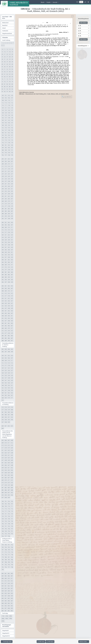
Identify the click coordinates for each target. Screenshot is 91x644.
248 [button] (3, 189)
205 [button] (6, 161)
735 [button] (12, 521)
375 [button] (12, 267)
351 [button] (12, 252)
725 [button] (6, 516)
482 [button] (9, 336)
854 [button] (9, 606)
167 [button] (12, 135)
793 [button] (9, 565)
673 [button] (3, 483)
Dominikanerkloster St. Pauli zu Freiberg (8, 345)
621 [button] (3, 450)
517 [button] (6, 365)
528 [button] (3, 373)
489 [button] (6, 341)
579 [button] (9, 410)
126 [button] (9, 110)
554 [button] (9, 388)
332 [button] (3, 242)
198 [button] (9, 155)
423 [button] (12, 298)
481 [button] (6, 336)
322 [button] (9, 235)
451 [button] (12, 316)
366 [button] (9, 262)
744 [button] (3, 529)
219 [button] (12, 169)
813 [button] (6, 581)
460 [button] (3, 323)
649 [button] (3, 468)
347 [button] (12, 250)
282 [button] (9, 209)
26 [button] (5, 57)
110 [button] (9, 100)
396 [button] (3, 282)
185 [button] (6, 148)
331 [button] (12, 240)
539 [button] (12, 378)
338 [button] (9, 245)
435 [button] (12, 306)
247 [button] (12, 186)
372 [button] (3, 267)
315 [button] (12, 230)
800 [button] (3, 573)
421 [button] (6, 298)
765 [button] (9, 547)
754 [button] (9, 534)
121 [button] (6, 108)
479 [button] (12, 333)
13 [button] (10, 49)
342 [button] (9, 247)
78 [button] (10, 82)
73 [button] (10, 79)
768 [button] (6, 550)
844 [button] (3, 601)
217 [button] (6, 169)
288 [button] (3, 214)
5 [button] (9, 43)
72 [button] (7, 79)
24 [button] (12, 54)
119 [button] (12, 105)
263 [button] (12, 196)
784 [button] (6, 560)
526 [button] (9, 370)
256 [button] (3, 194)
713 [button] (6, 509)
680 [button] (12, 485)
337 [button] (6, 245)
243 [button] (12, 184)
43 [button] (10, 64)
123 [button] (12, 108)
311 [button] (12, 227)
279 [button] (12, 206)
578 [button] (6, 410)
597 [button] (3, 422)
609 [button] (3, 443)
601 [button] (6, 426)
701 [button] (6, 501)
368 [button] (3, 265)
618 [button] (6, 448)
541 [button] (6, 380)
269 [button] (6, 201)
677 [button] (3, 485)
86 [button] (5, 87)
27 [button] (7, 57)
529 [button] (6, 373)
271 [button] (12, 201)
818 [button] (9, 583)
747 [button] (12, 529)
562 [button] (9, 393)
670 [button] (6, 480)
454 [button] (9, 318)
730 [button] (9, 519)
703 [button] (12, 501)
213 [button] (6, 166)
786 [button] (12, 560)
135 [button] (12, 115)
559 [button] (12, 390)
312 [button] (3, 230)
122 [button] (9, 108)
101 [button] (6, 95)
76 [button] (5, 82)
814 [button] (9, 581)
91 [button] (5, 89)
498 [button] (9, 352)
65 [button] (2, 77)
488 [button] (3, 341)
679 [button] (9, 485)
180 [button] (3, 145)
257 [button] (6, 194)
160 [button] (3, 133)
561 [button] (6, 393)
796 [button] (6, 567)
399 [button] (12, 282)
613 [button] (3, 445)
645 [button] (3, 465)
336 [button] (3, 245)
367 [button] (12, 262)
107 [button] (12, 98)
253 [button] (6, 191)
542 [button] (9, 380)
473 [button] (6, 331)
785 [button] (9, 560)
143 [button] (12, 120)
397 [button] (6, 282)
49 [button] (12, 67)
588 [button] (12, 415)
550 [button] (9, 385)
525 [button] (6, 370)
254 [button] (9, 191)
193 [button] (6, 153)
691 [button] (9, 493)
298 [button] (9, 219)
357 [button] (6, 257)
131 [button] (12, 113)
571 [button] (12, 398)
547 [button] (12, 383)
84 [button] (12, 84)
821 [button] (6, 586)
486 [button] (9, 338)
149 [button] (6, 125)
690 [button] (6, 493)
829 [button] (6, 591)
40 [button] (2, 64)
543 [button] (12, 380)
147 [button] (12, 123)
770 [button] (12, 550)
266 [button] (9, 199)
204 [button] (3, 161)
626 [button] (6, 453)
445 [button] (6, 313)
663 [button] (9, 475)
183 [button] (12, 145)
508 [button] (3, 360)
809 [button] (6, 578)
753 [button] (6, 534)
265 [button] (6, 199)
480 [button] (3, 336)
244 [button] (3, 186)
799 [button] (3, 570)
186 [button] (9, 148)
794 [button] (12, 565)
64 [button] (12, 74)
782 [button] (12, 557)
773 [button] (9, 552)
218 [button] (9, 169)
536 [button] (3, 378)
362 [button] (9, 260)
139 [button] (12, 118)
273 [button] (6, 204)
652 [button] (12, 468)
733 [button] (6, 521)
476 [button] (3, 333)
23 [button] (10, 54)
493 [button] (6, 349)
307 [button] (12, 225)
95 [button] (2, 92)
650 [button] (6, 468)
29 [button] (12, 57)
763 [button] (3, 547)
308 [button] (3, 227)
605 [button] (3, 440)
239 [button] (12, 181)
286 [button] (9, 211)
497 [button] (6, 352)
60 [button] (2, 74)
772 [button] (6, 552)
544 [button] (3, 383)
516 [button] (3, 365)
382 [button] (9, 272)
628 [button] (12, 453)
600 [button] (3, 426)
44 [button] (12, 64)
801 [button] (6, 573)
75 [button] (2, 82)
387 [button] (12, 275)
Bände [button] (43, 2)
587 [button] (9, 415)
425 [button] (6, 301)
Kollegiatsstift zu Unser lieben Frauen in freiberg (7, 540)
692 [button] (12, 493)
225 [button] (6, 174)
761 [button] (9, 545)
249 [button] (6, 189)
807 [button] (12, 576)
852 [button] (3, 606)
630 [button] (6, 455)
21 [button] (5, 54)
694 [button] (6, 495)
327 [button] (12, 237)
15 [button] (2, 52)
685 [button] (3, 490)
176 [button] (3, 143)
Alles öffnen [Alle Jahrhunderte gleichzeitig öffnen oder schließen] (83, 23)
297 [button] (6, 219)
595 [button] (9, 420)
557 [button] (6, 390)
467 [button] (12, 326)
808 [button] (3, 578)
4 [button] (8, 43)
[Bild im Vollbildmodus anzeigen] (73, 16)
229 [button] (6, 176)
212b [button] (3, 616)
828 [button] (3, 591)
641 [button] (3, 463)
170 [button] (9, 138)
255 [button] (12, 191)
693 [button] (3, 495)
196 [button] (3, 155)
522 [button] (9, 368)
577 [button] (3, 410)
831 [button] (12, 591)
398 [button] (9, 282)
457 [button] (6, 321)
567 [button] (12, 395)
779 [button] (3, 557)
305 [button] (6, 225)
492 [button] (3, 349)
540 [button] (3, 380)
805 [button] (6, 576)
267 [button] (12, 199)
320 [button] (3, 235)
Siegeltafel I (6, 631)
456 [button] (3, 321)
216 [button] (3, 169)
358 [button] (9, 257)
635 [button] (9, 458)
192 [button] (3, 153)
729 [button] (6, 519)
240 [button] (3, 184)
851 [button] (12, 603)
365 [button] (6, 262)
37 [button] (7, 62)
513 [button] (6, 363)
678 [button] (6, 485)
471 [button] (12, 328)
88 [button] (10, 87)
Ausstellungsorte (82, 46)
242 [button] (9, 184)
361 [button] (6, 260)
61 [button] (5, 74)
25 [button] (2, 57)
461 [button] (6, 323)
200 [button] (3, 159)
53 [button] (10, 69)
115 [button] (12, 103)
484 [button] (3, 338)
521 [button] (6, 368)
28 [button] (10, 57)
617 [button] (3, 448)
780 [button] (6, 557)
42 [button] (7, 64)
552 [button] (3, 388)
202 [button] (9, 159)
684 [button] (12, 488)
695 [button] (9, 495)
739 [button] (12, 524)
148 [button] (3, 125)
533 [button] (6, 375)
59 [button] (12, 72)
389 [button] (6, 277)
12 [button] (7, 49)
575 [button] (9, 407)
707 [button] (12, 504)
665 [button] (3, 478)
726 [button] (9, 516)
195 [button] (12, 153)
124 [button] (3, 110)
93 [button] (10, 89)
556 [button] (3, 390)
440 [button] (3, 311)
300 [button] (3, 222)
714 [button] (9, 509)
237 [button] (6, 181)
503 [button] (12, 356)
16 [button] (5, 52)
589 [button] (3, 417)
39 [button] (12, 62)
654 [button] (6, 470)
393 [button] (6, 280)
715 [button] (12, 509)
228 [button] (3, 176)
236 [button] (3, 181)
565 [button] (6, 395)
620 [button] (12, 448)
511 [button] (12, 360)
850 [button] (9, 603)
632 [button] (12, 455)
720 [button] (3, 514)
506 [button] (9, 358)
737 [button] (6, 524)
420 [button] (3, 298)
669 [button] (3, 480)
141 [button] (6, 120)
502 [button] (9, 356)
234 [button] (9, 179)
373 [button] (6, 267)
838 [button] (9, 596)
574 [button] (6, 407)
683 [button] (9, 488)
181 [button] (6, 145)
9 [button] (4, 45)
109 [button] (6, 100)
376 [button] (3, 270)
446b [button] (3, 618)
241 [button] (6, 184)
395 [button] (12, 280)
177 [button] (6, 143)
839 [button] (12, 596)
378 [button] (9, 270)
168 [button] (3, 138)
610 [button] (6, 443)
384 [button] (3, 275)
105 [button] (6, 98)
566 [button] (9, 395)
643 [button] (9, 463)
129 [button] (6, 113)
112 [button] (3, 103)
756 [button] (3, 536)
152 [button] (3, 128)
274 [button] (9, 204)
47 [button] (7, 67)
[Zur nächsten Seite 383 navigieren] (84, 642)
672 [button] (12, 480)
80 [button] (2, 84)
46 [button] (5, 67)
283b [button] (11, 616)
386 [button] (9, 275)
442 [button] (9, 311)
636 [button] (12, 458)
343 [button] (12, 247)
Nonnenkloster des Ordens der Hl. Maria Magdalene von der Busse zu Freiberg (8, 434)
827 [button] (12, 588)
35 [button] (2, 62)
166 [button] (9, 135)
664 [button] (12, 475)
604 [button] (3, 428)
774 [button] (12, 552)
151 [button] (12, 125)
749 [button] (6, 531)
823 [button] (12, 586)
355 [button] (12, 255)
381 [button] (6, 272)
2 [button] (4, 43)
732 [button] (3, 521)
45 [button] (2, 67)
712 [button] (3, 509)
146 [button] (9, 123)
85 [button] (2, 87)
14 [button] (12, 49)
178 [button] (9, 143)
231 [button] (12, 176)
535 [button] (12, 375)
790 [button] (12, 562)
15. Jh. (80, 33)
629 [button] (3, 455)
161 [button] (6, 133)
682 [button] (6, 488)
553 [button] (6, 388)
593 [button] (3, 420)
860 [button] (3, 611)
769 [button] (9, 550)
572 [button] (3, 400)
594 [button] (6, 420)
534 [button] (9, 375)
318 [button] (9, 232)
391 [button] (12, 277)
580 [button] (12, 410)
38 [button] (10, 62)
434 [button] (9, 306)
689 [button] (3, 493)
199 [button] (12, 155)
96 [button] (5, 92)
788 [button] (6, 562)
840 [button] (3, 598)
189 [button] (6, 150)
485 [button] (6, 338)
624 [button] (12, 450)
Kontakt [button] (55, 2)
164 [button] (3, 135)
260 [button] (3, 196)
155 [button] (12, 128)
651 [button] (9, 468)
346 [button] (9, 250)
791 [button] (3, 565)
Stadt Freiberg (6, 40)
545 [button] (6, 383)
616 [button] (12, 445)
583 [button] (9, 412)
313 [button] (6, 230)
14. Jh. (80, 31)
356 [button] (3, 257)
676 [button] (12, 483)
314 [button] (9, 230)
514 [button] (9, 363)
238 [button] (9, 181)
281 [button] (6, 209)
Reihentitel (5, 23)
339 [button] (12, 245)
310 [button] (9, 227)
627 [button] (9, 453)
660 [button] (12, 473)
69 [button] (12, 77)
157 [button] (6, 130)
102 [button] (9, 95)
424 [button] (3, 301)
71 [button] (5, 79)
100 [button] (3, 95)
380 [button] (3, 272)
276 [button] (3, 206)
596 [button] (12, 420)
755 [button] (12, 534)
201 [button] (6, 159)
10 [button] (2, 49)
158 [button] (9, 130)
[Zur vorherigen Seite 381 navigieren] (7, 642)
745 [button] (6, 529)
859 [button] (12, 608)
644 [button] (12, 463)
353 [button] (6, 255)
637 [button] (3, 460)
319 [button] (12, 232)
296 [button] (3, 219)
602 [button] (9, 426)
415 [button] (12, 293)
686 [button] (6, 490)
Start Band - (7, 17)
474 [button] (9, 331)
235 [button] (12, 179)
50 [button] (2, 69)
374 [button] (9, 267)
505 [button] (6, 358)
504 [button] (3, 358)
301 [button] (6, 222)
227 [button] (12, 174)
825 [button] (6, 588)
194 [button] (9, 153)
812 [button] (3, 581)
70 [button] (2, 79)
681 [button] (3, 488)
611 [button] (9, 443)
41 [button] (5, 64)
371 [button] (12, 265)
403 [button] (12, 286)
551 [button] (12, 385)
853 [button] (6, 606)
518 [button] (9, 365)
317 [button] (6, 232)
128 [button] (3, 113)
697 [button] (3, 498)
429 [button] (6, 303)
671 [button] (9, 480)
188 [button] (3, 150)
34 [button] (12, 59)
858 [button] (9, 608)
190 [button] (9, 150)
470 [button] (9, 328)
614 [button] (6, 445)
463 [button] (12, 323)
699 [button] (9, 498)
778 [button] (12, 555)
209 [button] (6, 164)
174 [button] (9, 140)
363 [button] (12, 260)
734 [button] (9, 521)
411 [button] (12, 291)
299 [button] (12, 219)
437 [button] (6, 308)
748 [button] (3, 531)
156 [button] (3, 130)
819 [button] (12, 583)
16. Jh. (80, 36)
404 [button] (3, 288)
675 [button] (9, 483)
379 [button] (12, 270)
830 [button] (9, 591)
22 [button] (7, 54)
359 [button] (12, 257)
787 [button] (3, 562)
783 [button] (3, 560)
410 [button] (9, 291)
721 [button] (6, 514)
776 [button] (6, 555)
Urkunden (5, 38)
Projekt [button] (49, 2)
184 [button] (3, 148)
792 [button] (6, 565)
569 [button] (6, 398)
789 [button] (9, 562)
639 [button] (9, 460)
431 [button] (12, 303)
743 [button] (12, 526)
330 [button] (9, 240)
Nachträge (5, 613)
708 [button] (3, 506)
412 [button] (3, 293)
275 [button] (12, 204)
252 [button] (3, 191)
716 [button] (3, 511)
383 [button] (12, 272)
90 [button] (2, 89)
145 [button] (6, 123)
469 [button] (6, 328)
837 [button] (6, 596)
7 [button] (13, 43)
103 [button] (12, 95)
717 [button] (6, 511)
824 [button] (3, 588)
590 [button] (6, 417)
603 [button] (12, 426)
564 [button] (3, 395)
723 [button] (12, 514)
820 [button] (3, 586)
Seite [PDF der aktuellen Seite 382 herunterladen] (41, 642)
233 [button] (6, 179)
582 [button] (6, 412)
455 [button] (12, 318)
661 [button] (3, 475)
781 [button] (9, 557)
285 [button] (6, 211)
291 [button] (12, 214)
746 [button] (9, 529)
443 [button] (12, 311)
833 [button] (6, 593)
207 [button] (12, 161)
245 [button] (6, 186)
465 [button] (6, 326)
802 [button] (9, 573)
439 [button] (12, 308)
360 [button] (3, 260)
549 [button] (6, 385)
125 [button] (6, 110)
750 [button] (9, 531)
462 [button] (9, 323)
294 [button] (9, 216)
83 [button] (10, 84)
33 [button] (10, 59)
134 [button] (9, 115)
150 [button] (9, 125)
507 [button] (12, 358)
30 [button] (2, 59)
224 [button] (3, 174)
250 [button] (9, 189)
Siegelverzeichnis (7, 33)
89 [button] (12, 87)
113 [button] (6, 103)
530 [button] (9, 373)
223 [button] (12, 171)
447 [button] (12, 313)
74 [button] (12, 79)
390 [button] (9, 277)
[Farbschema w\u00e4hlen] (88, 2)
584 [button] (12, 412)
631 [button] (9, 455)
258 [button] (9, 194)
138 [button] (9, 118)
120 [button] (3, 108)
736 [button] (3, 524)
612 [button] (12, 443)
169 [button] (6, 138)
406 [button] (9, 288)
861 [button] (6, 611)
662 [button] (6, 475)
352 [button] (3, 255)
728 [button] (3, 519)
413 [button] (6, 293)
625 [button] (3, 453)
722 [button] (9, 514)
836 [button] (3, 596)
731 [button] (12, 519)
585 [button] (3, 415)
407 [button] (12, 288)
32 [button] (7, 59)
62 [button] (7, 74)
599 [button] (9, 422)
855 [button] (12, 606)
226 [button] (9, 174)
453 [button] (6, 318)
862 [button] (9, 611)
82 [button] (7, 84)
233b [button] (7, 616)
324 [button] (3, 237)
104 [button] (3, 98)
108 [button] (3, 100)
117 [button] (6, 105)
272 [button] (3, 204)
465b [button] (7, 618)
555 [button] (12, 388)
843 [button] (12, 598)
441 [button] (6, 311)
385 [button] (6, 275)
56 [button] (5, 72)
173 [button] (6, 140)
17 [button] (7, 52)
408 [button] (3, 291)
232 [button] (3, 179)
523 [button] (12, 368)
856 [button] (3, 608)
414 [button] (9, 293)
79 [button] (12, 82)
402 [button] (9, 286)
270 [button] (9, 201)
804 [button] (3, 576)
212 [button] (3, 166)
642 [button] (6, 463)
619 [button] (9, 448)
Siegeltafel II (6, 633)
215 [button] (12, 166)
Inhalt (4, 28)
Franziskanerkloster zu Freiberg (8, 404)
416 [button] (3, 296)
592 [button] (12, 417)
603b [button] (3, 621)
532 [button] (3, 375)
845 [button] (6, 601)
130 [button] (9, 113)
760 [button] (6, 545)
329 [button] (6, 240)
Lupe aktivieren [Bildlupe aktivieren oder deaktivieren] (67, 97)
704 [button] (3, 504)
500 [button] (3, 356)
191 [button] (12, 150)
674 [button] (6, 483)
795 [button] (3, 567)
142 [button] (9, 120)
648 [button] (12, 465)
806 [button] (9, 576)
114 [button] (9, 103)
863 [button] (12, 611)
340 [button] (3, 247)
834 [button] (9, 593)
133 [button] (6, 115)
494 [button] (9, 349)
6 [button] (11, 43)
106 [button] (9, 98)
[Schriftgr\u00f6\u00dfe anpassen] (85, 2)
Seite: (78, 2)
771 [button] (3, 552)
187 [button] (12, 148)
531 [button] (12, 373)
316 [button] (3, 232)
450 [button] (9, 316)
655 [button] (9, 470)
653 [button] (3, 470)
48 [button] (10, 67)
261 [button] (6, 196)
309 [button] (6, 227)
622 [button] (6, 450)
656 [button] (12, 470)
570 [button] (9, 398)
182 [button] (9, 145)
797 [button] (9, 567)
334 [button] (9, 242)
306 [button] (9, 225)
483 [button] (12, 336)
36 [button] (5, 62)
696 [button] (12, 495)
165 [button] (6, 135)
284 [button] (3, 211)
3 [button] (6, 43)
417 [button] (6, 296)
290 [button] (9, 214)
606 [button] (6, 440)
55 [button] (2, 72)
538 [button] (9, 378)
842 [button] (9, 598)
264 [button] (3, 199)
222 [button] (9, 171)
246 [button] (9, 186)
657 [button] (3, 473)
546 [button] (9, 383)
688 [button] (12, 490)
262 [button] (9, 196)
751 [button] (12, 531)
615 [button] (9, 445)
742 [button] (9, 526)
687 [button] (9, 490)
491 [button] (12, 341)
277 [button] (6, 206)
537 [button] (6, 378)
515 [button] (12, 363)
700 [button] (3, 501)
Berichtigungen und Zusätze (7, 626)
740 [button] (3, 526)
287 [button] (12, 211)
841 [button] (6, 598)
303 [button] (12, 222)
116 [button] (3, 105)
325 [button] (6, 237)
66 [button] (5, 77)
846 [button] (9, 601)
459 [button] (12, 321)
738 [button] (9, 524)
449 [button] (6, 316)
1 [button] (2, 43)
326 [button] (9, 237)
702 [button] (9, 501)
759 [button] (3, 545)
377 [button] (6, 270)
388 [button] (3, 277)
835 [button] (12, 593)
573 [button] (3, 407)
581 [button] (3, 412)
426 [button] (9, 301)
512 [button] (3, 363)
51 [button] (5, 69)
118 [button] (9, 105)
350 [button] (9, 252)
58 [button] (10, 72)
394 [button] (9, 280)
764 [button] (6, 547)
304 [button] (3, 225)
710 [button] (9, 506)
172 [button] (3, 140)
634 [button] (6, 458)
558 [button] (9, 390)
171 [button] (12, 138)
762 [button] (12, 545)
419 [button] (12, 296)
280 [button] (3, 209)
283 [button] (12, 209)
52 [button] (7, 69)
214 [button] (9, 166)
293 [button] (6, 216)
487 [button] (12, 338)
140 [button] (3, 120)
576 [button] (12, 407)
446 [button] (9, 313)
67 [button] (7, 77)
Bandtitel (5, 25)
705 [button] (6, 504)
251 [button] (12, 189)
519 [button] (12, 365)
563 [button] (12, 393)
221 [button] (6, 171)
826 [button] (9, 588)
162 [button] (9, 133)
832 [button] (3, 593)
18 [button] (10, 52)
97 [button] (7, 92)
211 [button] (12, 164)
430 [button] (9, 303)
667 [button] (9, 478)
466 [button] (9, 326)
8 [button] (2, 45)
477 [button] (6, 333)
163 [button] (12, 133)
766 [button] (12, 547)
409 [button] (6, 291)
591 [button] (9, 417)
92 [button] (7, 89)
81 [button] (5, 84)
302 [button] (9, 222)
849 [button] (6, 603)
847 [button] (12, 601)
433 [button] (6, 306)
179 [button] (12, 143)
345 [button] (6, 250)
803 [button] (12, 573)
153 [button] (6, 128)
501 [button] (6, 356)
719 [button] (12, 511)
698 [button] (6, 498)
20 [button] (2, 54)
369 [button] (6, 265)
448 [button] (3, 316)
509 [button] (6, 360)
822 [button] (9, 586)
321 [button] (6, 235)
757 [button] (6, 536)
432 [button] (3, 306)
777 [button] (9, 555)
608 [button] (12, 440)
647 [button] (9, 465)
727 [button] (12, 516)
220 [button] (3, 171)
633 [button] (3, 458)
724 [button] (3, 516)
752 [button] (3, 534)
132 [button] (3, 115)
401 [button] (6, 286)
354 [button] (9, 255)
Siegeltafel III (6, 636)
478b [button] (11, 618)
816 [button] (3, 583)
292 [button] (3, 216)
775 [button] (3, 555)
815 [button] (12, 581)
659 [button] (9, 473)
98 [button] (10, 92)
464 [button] (3, 326)
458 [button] (9, 321)
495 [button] (12, 349)
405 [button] (6, 288)
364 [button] (3, 262)
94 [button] (12, 89)
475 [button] (12, 331)
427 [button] (12, 301)
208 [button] (3, 164)
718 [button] (9, 511)
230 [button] (9, 176)
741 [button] (6, 526)
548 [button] (3, 385)
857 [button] (6, 608)
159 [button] (12, 130)
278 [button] (9, 206)
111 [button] (12, 100)
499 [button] (12, 352)
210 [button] (9, 164)
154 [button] (9, 128)
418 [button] (9, 296)
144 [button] (3, 123)
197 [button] (6, 155)
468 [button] (3, 328)
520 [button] (3, 368)
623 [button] (9, 450)
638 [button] (6, 460)
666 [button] (6, 478)
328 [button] (3, 240)
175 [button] (12, 140)
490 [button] (9, 341)
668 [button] (12, 478)
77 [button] (7, 82)
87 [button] (7, 87)
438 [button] (9, 308)
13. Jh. (80, 28)
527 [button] (12, 370)
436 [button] (3, 308)
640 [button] (12, 460)
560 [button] (3, 393)
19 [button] (12, 52)
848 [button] (3, 603)
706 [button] (9, 504)
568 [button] (3, 398)
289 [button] (6, 214)
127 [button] (12, 110)
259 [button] (12, 194)
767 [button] (3, 550)
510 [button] (9, 360)
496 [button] (3, 352)
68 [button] (10, 77)
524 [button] (3, 370)
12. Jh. (80, 26)
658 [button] (6, 473)
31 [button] (5, 59)
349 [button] (6, 252)
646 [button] (6, 465)
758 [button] (9, 536)
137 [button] (6, 118)
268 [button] (3, 201)
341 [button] (6, 247)
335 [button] (12, 242)
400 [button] (3, 286)
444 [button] (3, 313)
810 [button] (9, 578)
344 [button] (3, 250)
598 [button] (6, 422)
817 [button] (6, 583)
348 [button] (3, 252)
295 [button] (12, 216)
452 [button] (3, 318)
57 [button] (7, 72)
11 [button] (5, 49)
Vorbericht (5, 31)
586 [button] (6, 415)
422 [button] (9, 298)
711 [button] (12, 506)
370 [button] (9, 265)
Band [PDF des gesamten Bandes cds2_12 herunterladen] (50, 642)
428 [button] (3, 303)
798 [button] (12, 567)
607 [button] (9, 440)
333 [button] (6, 242)
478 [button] (9, 333)
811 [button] (12, 578)
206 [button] (9, 161)
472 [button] (3, 331)
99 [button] (12, 92)
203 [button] (12, 159)
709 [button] (6, 506)
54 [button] (12, 69)
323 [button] (12, 235)
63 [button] (10, 74)
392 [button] (3, 280)
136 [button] (3, 118)
